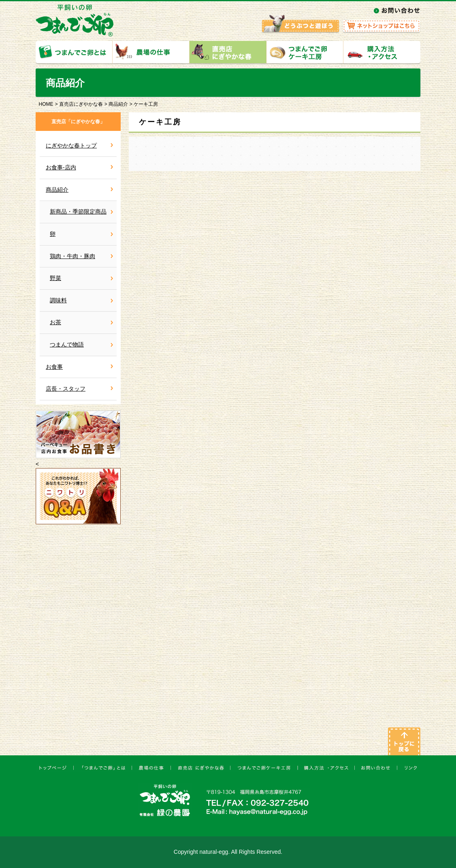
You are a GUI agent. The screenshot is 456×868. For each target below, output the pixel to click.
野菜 (55, 278)
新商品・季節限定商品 (78, 212)
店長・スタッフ (66, 389)
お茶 (55, 322)
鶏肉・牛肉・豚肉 (72, 256)
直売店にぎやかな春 (81, 104)
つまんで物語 (67, 344)
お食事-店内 (61, 167)
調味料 (58, 300)
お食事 (54, 367)
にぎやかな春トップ (71, 145)
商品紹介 (118, 104)
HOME (46, 104)
